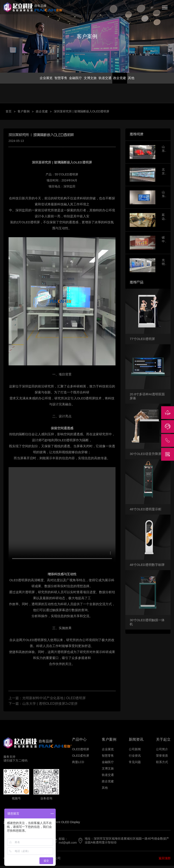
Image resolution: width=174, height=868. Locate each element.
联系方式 (162, 764)
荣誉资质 (162, 758)
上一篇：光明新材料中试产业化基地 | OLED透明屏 (47, 700)
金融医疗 (73, 79)
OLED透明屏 (81, 752)
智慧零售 (56, 79)
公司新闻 (135, 752)
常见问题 (135, 764)
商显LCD (78, 764)
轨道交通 (108, 79)
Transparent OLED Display (62, 824)
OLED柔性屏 (81, 758)
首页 (9, 113)
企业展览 (39, 79)
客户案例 (24, 113)
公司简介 (162, 752)
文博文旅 (90, 79)
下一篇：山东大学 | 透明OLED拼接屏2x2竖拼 (43, 706)
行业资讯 (135, 758)
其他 (139, 79)
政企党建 (125, 79)
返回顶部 (165, 861)
